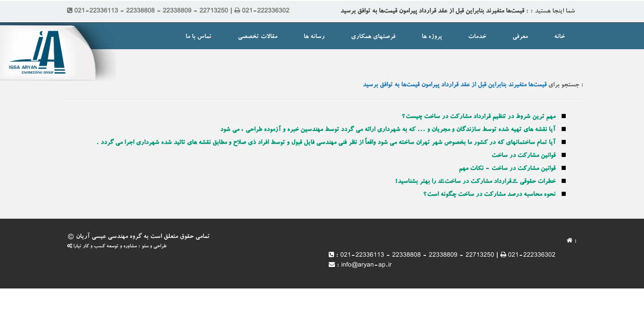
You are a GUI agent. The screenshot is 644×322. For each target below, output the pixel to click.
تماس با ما (199, 37)
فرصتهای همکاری (373, 37)
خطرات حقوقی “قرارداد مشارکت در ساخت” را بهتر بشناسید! (475, 182)
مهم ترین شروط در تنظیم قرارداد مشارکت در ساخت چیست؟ (479, 117)
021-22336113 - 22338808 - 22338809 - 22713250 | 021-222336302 (448, 256)
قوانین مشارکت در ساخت (523, 156)
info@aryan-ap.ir (366, 266)
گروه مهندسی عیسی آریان (109, 237)
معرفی (520, 37)
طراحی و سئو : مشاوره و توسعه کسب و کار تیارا (117, 247)
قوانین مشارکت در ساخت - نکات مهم (507, 169)
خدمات (477, 37)
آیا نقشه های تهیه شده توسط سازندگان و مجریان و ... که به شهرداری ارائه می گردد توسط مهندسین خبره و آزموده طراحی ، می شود (388, 130)
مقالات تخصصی (258, 37)
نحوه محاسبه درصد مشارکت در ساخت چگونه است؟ (489, 195)
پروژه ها (432, 37)
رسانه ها (314, 37)
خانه (559, 37)
